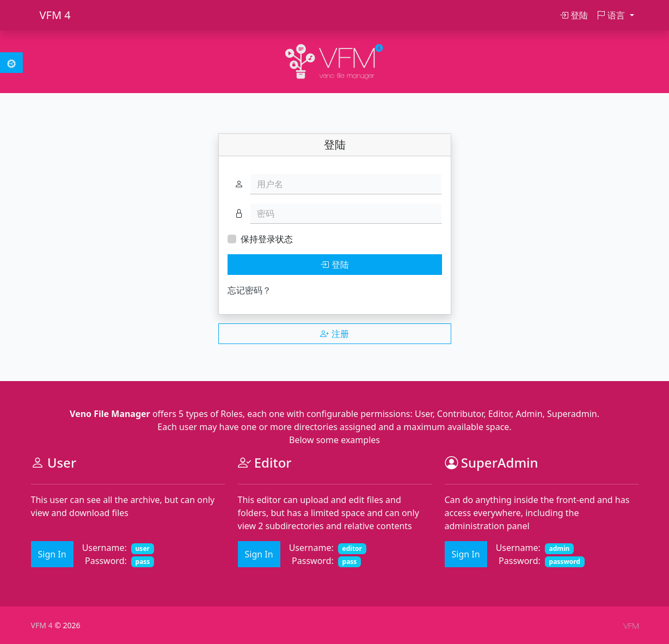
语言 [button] (612, 15)
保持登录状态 (267, 239)
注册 (334, 334)
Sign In (52, 554)
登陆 (574, 15)
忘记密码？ (249, 290)
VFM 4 (55, 15)
